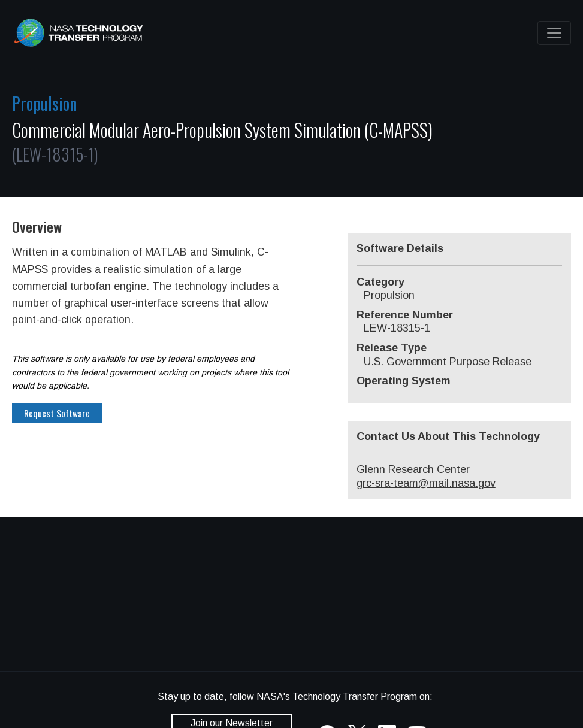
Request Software (57, 413)
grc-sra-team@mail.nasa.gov (426, 483)
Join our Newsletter (232, 723)
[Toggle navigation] (554, 33)
